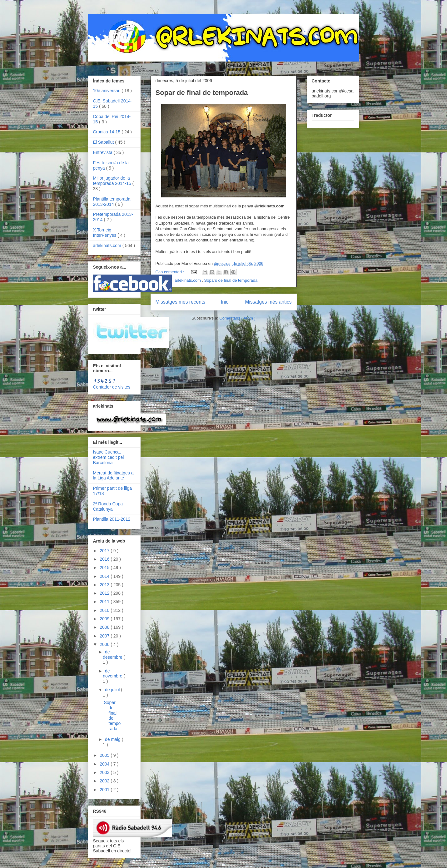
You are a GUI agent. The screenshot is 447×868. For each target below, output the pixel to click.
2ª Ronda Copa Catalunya (108, 506)
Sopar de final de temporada (202, 93)
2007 (105, 636)
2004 (105, 764)
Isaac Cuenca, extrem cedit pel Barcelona (109, 457)
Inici (225, 302)
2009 (105, 619)
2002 (105, 781)
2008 (105, 627)
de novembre (113, 674)
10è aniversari (107, 91)
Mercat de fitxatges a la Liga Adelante (113, 476)
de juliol (113, 690)
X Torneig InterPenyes (105, 233)
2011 (105, 602)
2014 (105, 576)
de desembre (113, 655)
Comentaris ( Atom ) (237, 318)
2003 (105, 772)
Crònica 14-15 (107, 132)
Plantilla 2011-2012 (112, 519)
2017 (105, 551)
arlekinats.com (188, 280)
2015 (105, 568)
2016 (105, 559)
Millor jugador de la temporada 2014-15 (113, 181)
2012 (105, 593)
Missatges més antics (268, 302)
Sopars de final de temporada (231, 280)
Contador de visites (112, 387)
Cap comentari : (170, 272)
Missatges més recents (180, 302)
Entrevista (103, 152)
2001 (105, 790)
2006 (105, 644)
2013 (105, 585)
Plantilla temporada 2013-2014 (112, 202)
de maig (113, 739)
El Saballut (104, 142)
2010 (105, 610)
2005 (105, 755)
